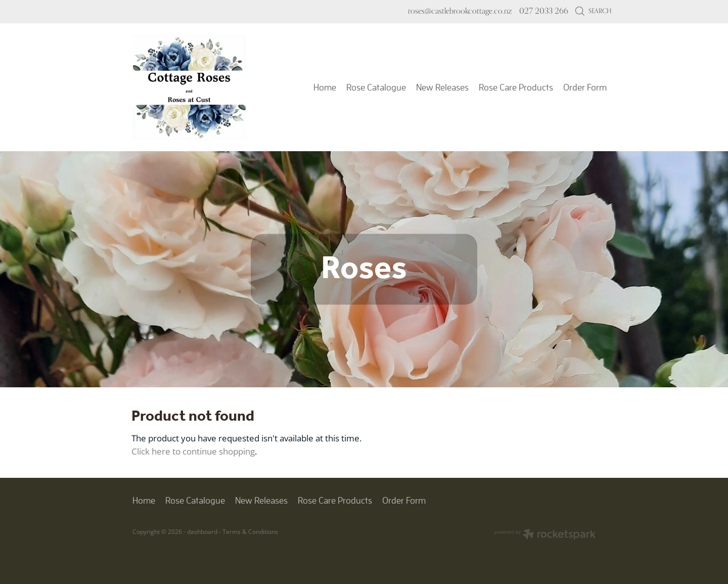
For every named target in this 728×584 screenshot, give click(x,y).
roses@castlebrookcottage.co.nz (460, 11)
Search (593, 11)
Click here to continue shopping (193, 451)
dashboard (202, 532)
